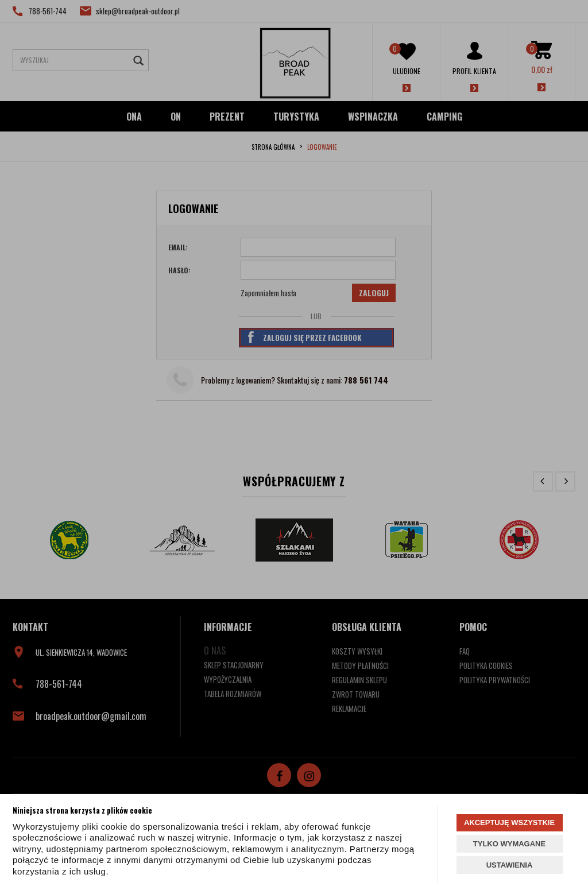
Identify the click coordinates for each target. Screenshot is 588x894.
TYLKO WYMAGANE (509, 844)
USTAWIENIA (510, 865)
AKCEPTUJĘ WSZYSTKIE (509, 823)
